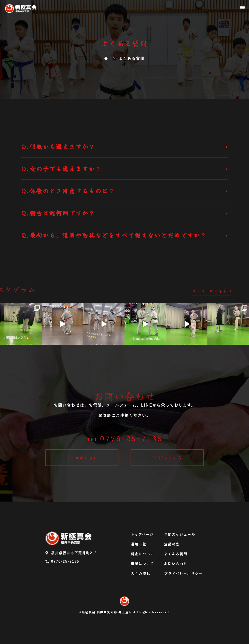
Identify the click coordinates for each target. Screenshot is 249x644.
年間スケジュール (180, 534)
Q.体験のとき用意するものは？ (68, 191)
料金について (142, 554)
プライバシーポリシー (183, 574)
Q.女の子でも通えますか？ (61, 168)
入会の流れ (141, 574)
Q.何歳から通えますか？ (58, 146)
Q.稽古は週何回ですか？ (58, 213)
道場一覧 (139, 544)
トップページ (142, 534)
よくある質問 (176, 554)
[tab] (124, 146)
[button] (243, 7)
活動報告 (172, 544)
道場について (142, 564)
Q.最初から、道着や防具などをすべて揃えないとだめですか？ (114, 235)
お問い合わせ (176, 564)
